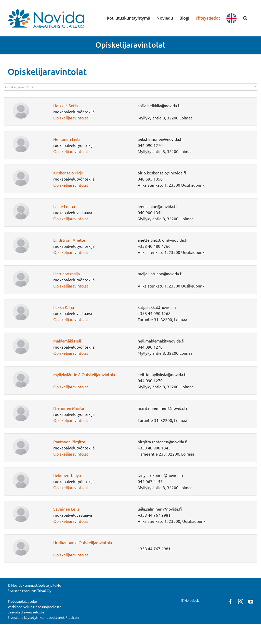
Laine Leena (64, 206)
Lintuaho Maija (67, 273)
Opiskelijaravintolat (71, 118)
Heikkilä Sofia (66, 105)
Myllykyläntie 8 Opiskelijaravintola (84, 374)
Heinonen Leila (67, 139)
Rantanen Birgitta (69, 442)
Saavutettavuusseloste (26, 612)
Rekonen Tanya (67, 475)
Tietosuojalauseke (22, 601)
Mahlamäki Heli (67, 341)
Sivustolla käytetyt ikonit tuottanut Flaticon (43, 617)
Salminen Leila (66, 509)
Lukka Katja (64, 307)
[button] (245, 18)
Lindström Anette (69, 240)
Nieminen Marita (69, 408)
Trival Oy (44, 591)
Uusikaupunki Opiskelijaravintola (83, 542)
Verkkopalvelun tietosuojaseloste (35, 607)
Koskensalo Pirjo (68, 173)
